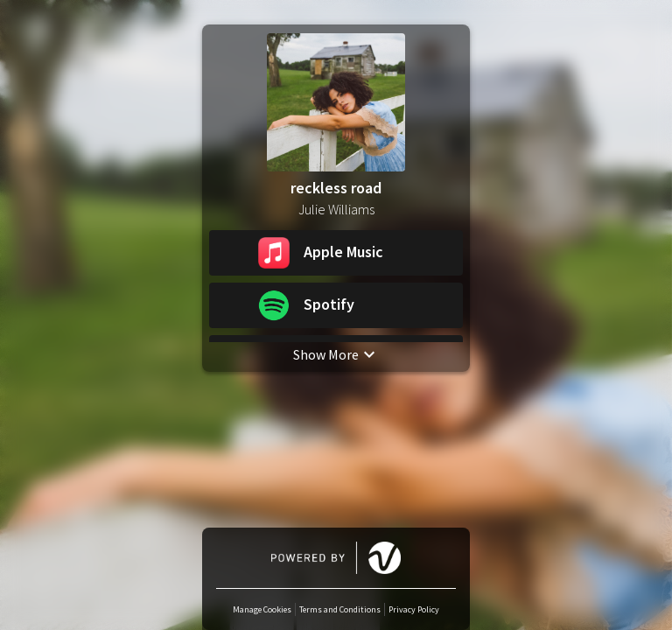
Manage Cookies (262, 609)
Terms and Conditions (340, 609)
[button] (336, 253)
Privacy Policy (414, 609)
